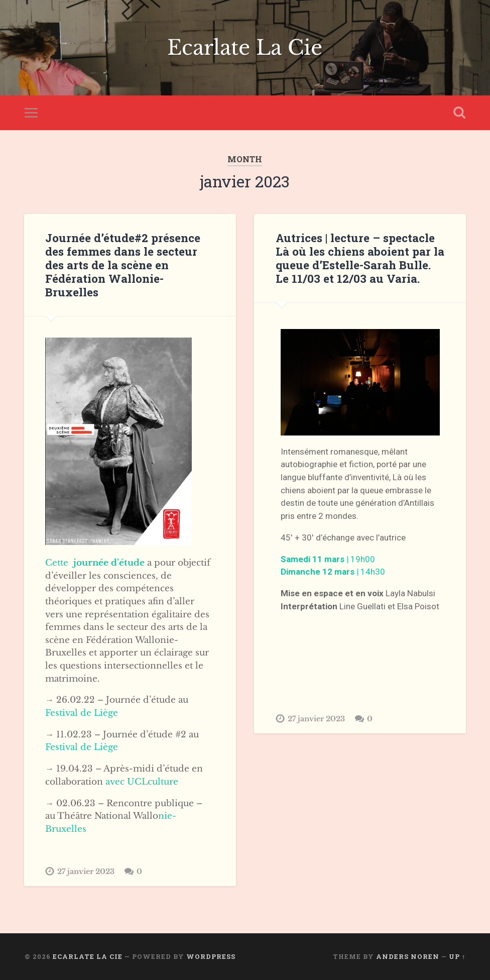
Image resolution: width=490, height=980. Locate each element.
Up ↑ (457, 956)
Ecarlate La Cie (245, 48)
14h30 (333, 572)
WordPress (211, 956)
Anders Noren (408, 956)
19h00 (328, 559)
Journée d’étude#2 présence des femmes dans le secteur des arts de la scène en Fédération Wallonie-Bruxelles (123, 265)
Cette (95, 563)
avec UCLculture (142, 782)
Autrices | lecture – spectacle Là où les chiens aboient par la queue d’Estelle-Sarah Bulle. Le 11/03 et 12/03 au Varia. (360, 258)
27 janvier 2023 (86, 872)
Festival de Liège (82, 713)
